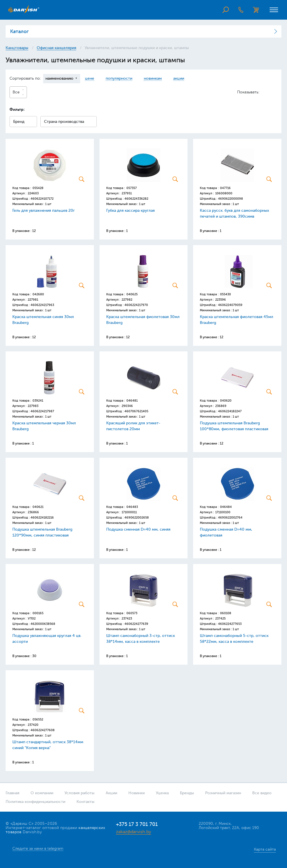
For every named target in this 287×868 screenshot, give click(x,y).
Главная (12, 793)
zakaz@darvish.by (134, 832)
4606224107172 (42, 199)
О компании (42, 793)
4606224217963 (42, 305)
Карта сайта (265, 849)
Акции (111, 793)
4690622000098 (231, 199)
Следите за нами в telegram (38, 849)
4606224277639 (136, 624)
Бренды (187, 793)
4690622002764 (230, 518)
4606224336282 (136, 199)
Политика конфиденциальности (35, 802)
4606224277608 (43, 730)
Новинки (136, 793)
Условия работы (79, 793)
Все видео (262, 793)
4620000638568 (43, 624)
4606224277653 (230, 624)
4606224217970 (136, 305)
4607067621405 (136, 411)
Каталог (19, 31)
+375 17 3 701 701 (137, 824)
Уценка (162, 793)
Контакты (85, 802)
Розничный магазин (223, 793)
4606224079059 (230, 305)
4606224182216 (42, 518)
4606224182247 (230, 411)
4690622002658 (137, 518)
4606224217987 (42, 411)
